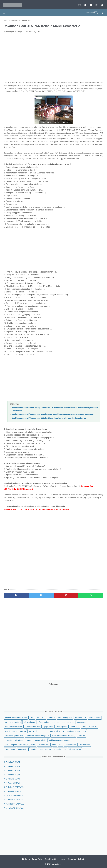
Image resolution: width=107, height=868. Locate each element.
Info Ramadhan (43, 722)
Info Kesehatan (29, 722)
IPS (6, 722)
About (63, 859)
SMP (60, 744)
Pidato (28, 740)
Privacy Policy (37, 859)
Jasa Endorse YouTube (13, 726)
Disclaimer (26, 859)
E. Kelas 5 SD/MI (13, 778)
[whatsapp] (91, 593)
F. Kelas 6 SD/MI (13, 783)
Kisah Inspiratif (61, 726)
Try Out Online (10, 749)
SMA (54, 744)
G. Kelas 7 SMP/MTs (15, 787)
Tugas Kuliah (23, 749)
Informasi (56, 722)
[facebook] (78, 3)
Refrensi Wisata (44, 744)
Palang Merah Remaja (56, 731)
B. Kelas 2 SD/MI (13, 766)
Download (52, 717)
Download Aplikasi (65, 717)
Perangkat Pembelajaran (14, 740)
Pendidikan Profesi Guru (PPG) (37, 735)
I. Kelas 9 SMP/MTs (14, 795)
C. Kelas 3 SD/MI (13, 770)
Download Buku (80, 717)
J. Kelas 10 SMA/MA (15, 799)
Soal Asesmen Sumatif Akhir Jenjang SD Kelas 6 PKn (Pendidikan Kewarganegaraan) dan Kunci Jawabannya (53, 412)
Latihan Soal (74, 726)
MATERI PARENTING (89, 726)
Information (82, 722)
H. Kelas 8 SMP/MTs (15, 791)
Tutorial (33, 749)
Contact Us (72, 859)
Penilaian (81, 735)
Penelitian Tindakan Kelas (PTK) (63, 735)
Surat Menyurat (71, 744)
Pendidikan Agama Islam (14, 735)
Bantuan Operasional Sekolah (16, 717)
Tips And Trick (85, 744)
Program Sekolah (40, 740)
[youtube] (90, 3)
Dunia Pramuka (95, 717)
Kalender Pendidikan (32, 726)
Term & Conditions (52, 859)
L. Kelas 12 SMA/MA (15, 808)
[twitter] (84, 3)
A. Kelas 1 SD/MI (13, 762)
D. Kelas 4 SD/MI (13, 774)
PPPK (43, 731)
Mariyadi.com (57, 864)
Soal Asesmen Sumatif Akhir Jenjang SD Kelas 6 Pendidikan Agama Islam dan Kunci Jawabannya (49, 416)
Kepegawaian (48, 726)
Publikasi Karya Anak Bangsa (60, 740)
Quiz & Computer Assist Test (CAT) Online (20, 744)
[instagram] (95, 3)
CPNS (32, 717)
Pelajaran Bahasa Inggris (76, 731)
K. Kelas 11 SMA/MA (15, 804)
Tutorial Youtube (60, 749)
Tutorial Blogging (45, 749)
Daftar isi (82, 859)
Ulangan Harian (75, 749)
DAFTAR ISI (41, 717)
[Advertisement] (53, 57)
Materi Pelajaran (11, 731)
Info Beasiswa (15, 722)
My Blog (23, 731)
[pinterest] (101, 3)
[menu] (5, 10)
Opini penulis (33, 731)
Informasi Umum (68, 722)
